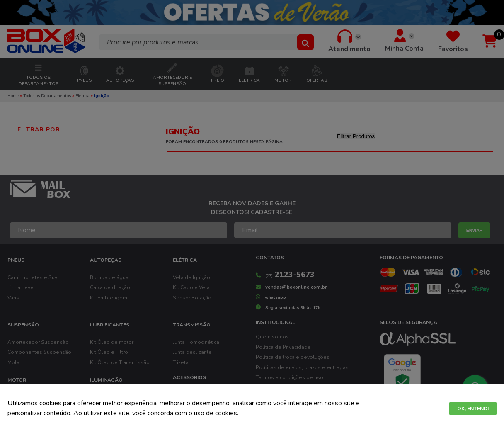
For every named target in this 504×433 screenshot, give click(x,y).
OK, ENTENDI (473, 409)
